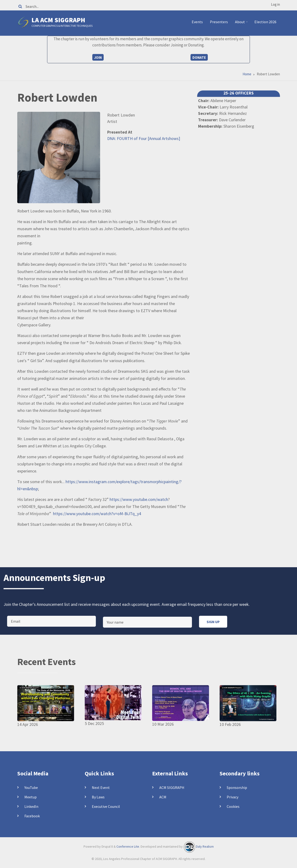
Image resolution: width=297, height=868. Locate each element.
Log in (275, 4)
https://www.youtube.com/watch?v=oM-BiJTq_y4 (97, 514)
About (242, 24)
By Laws (98, 797)
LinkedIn (31, 806)
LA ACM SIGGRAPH (58, 20)
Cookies (233, 806)
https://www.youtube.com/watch (139, 499)
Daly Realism (205, 847)
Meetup (31, 797)
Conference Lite (128, 847)
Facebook (32, 816)
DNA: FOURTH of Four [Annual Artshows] (144, 138)
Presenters (219, 22)
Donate (199, 57)
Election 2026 (265, 22)
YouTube (31, 787)
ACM (163, 797)
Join (98, 57)
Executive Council (106, 806)
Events (197, 22)
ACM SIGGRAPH (172, 787)
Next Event (101, 787)
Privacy (233, 797)
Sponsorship (237, 787)
